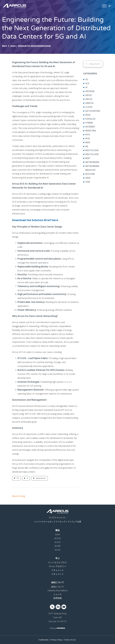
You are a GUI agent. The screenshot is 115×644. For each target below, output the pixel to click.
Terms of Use (70, 640)
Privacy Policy (56, 640)
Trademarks (43, 640)
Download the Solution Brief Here (35, 220)
